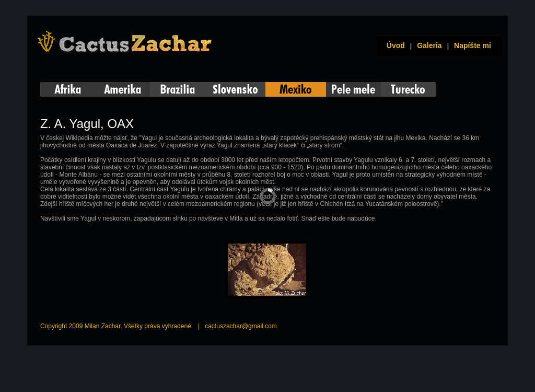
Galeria (429, 45)
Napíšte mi (473, 45)
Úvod (394, 45)
